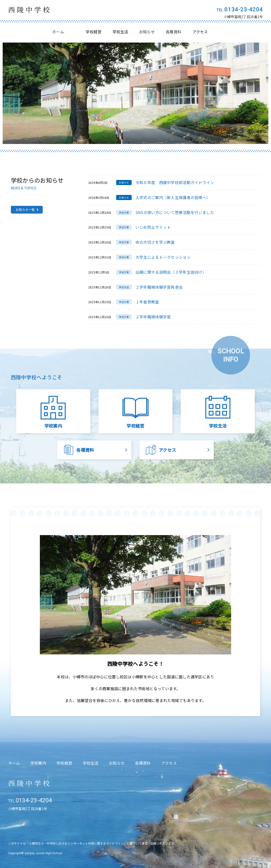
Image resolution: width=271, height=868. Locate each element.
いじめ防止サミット (153, 227)
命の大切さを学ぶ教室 (155, 242)
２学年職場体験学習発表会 (159, 287)
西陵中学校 (30, 10)
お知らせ (147, 32)
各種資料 (174, 32)
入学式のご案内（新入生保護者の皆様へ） (173, 197)
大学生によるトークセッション (163, 257)
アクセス (169, 763)
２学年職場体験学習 (153, 317)
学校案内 (38, 763)
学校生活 (91, 763)
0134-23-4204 (244, 9)
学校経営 (64, 763)
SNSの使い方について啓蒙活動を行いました (175, 212)
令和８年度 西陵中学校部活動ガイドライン (175, 182)
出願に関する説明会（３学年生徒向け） (171, 272)
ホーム (58, 32)
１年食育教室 (147, 302)
